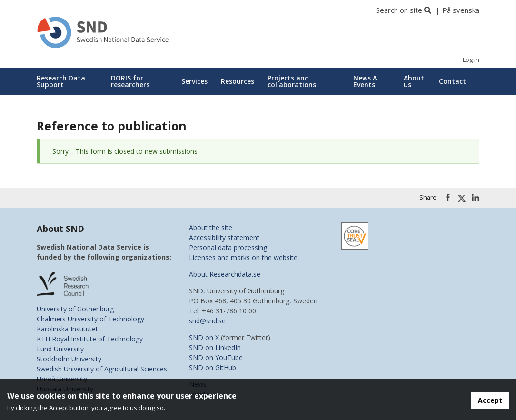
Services (194, 81)
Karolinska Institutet (67, 329)
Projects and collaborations (292, 81)
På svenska (461, 10)
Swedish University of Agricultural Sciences (102, 369)
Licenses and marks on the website (243, 257)
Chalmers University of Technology (90, 319)
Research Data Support (61, 81)
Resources (238, 81)
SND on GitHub (213, 367)
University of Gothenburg (75, 309)
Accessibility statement (224, 237)
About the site (211, 227)
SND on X (204, 337)
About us (414, 81)
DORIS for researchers (130, 81)
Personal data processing (228, 247)
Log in (471, 60)
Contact (452, 81)
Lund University (60, 349)
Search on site (399, 10)
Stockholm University (69, 359)
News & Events (365, 81)
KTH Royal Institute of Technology (90, 339)
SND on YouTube (216, 357)
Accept (490, 400)
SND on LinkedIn (215, 347)
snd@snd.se (207, 321)
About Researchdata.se (225, 274)
